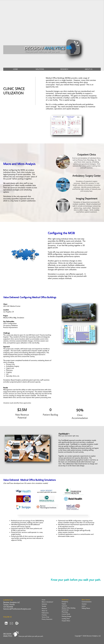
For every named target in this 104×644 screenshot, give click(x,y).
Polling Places (86, 608)
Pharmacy (65, 612)
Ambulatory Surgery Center (87, 176)
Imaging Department (87, 198)
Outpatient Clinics (87, 154)
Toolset (44, 606)
